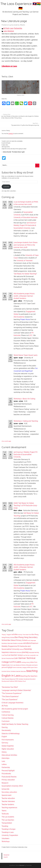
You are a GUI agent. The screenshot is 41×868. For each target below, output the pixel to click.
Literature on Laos (9, 66)
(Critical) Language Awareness (13, 703)
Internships (6, 758)
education (21, 643)
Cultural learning (8, 715)
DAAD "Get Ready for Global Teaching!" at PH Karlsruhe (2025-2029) (26, 506)
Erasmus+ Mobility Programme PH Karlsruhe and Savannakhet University (20, 646)
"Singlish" (9, 635)
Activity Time (22, 635)
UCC (31, 335)
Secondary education (9, 792)
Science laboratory (17, 667)
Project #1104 (25, 319)
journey (25, 652)
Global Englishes (8, 746)
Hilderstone (13, 652)
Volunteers (5, 838)
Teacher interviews (8, 801)
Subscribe (6, 187)
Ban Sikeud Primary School (17, 640)
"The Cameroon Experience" (12, 693)
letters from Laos (11, 665)
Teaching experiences (9, 808)
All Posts (6, 28)
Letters (4, 764)
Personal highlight (8, 771)
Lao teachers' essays (15, 655)
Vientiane (21, 679)
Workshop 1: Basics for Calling (24, 399)
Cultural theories (8, 718)
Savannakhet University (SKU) (12, 786)
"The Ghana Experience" (10, 696)
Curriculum (6, 721)
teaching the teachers (29, 676)
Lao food (5, 655)
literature (11, 31)
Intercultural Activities (9, 755)
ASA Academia (19, 317)
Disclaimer (6, 855)
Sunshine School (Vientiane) (9, 671)
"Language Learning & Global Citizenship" (16, 690)
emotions (27, 643)
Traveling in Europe (8, 829)
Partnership (18, 28)
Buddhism (4, 643)
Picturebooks (6, 774)
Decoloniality (6, 730)
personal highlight (7, 667)
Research (5, 783)
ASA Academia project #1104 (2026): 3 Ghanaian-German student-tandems (24, 296)
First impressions (8, 740)
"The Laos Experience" (10, 700)
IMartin (23, 25)
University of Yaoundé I (25, 261)
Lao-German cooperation (30, 655)
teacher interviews (21, 671)
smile (28, 667)
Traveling (5, 826)
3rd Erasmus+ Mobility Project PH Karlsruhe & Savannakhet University (25, 225)
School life (5, 789)
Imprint (6, 857)
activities (15, 634)
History (4, 752)
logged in (11, 134)
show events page (6, 441)
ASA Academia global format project (15, 709)
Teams (4, 811)
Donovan (22, 865)
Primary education (8, 780)
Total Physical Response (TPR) (10, 679)
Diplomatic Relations (13, 643)
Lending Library (26, 662)
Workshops (6, 841)
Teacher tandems (8, 804)
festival (22, 649)
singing (24, 668)
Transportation (7, 823)
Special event (7, 795)
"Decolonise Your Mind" (10, 687)
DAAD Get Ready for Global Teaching (15, 724)
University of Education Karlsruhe (26, 217)
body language (32, 640)
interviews (19, 652)
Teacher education (8, 798)
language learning (34, 652)
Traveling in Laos (8, 832)
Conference (6, 712)
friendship (28, 649)
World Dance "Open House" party (26, 355)
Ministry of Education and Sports (29, 665)
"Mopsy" (4, 635)
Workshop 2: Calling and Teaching (26, 421)
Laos (12, 28)
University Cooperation (10, 835)
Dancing (5, 727)
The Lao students (8, 817)
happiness (5, 652)
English (4, 737)
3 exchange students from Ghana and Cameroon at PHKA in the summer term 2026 (26, 245)
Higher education (8, 749)
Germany (5, 743)
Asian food (29, 635)
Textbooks (5, 814)
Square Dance (34, 667)
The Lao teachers (8, 820)
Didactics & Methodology (11, 734)
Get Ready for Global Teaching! (25, 274)
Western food (22, 681)
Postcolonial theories (9, 777)
